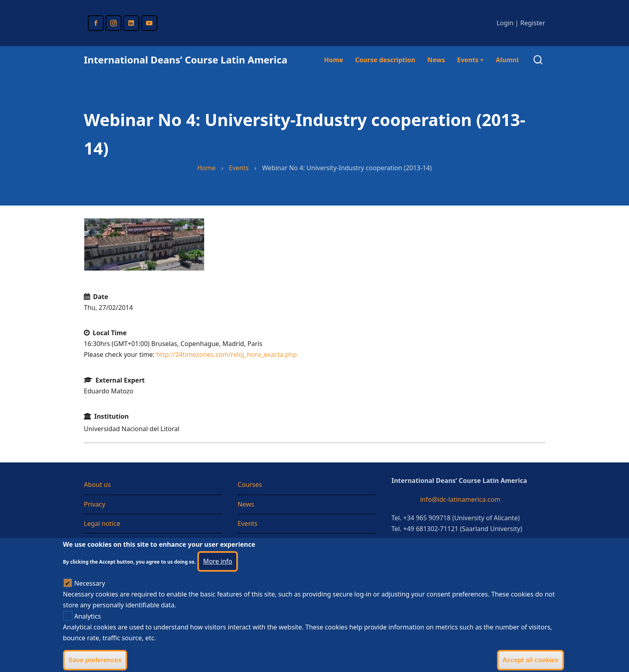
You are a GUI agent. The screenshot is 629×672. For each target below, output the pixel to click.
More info (218, 572)
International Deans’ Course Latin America (186, 60)
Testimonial (255, 543)
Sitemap (96, 543)
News (436, 60)
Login (505, 23)
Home (334, 60)
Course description (385, 60)
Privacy (94, 504)
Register (533, 23)
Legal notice (102, 523)
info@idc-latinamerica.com (460, 499)
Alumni (507, 60)
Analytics (88, 627)
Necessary (90, 594)
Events (470, 60)
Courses (250, 485)
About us (97, 485)
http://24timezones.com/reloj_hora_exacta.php (226, 354)
